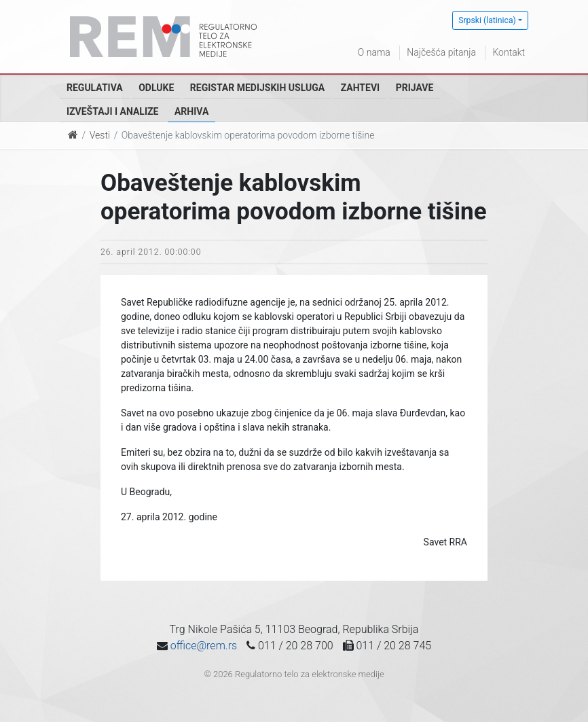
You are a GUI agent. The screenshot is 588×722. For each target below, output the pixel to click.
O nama (374, 52)
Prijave (415, 88)
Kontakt (509, 52)
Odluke (156, 88)
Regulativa (95, 88)
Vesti (100, 135)
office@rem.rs (204, 646)
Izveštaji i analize (112, 111)
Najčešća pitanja (441, 52)
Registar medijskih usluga (257, 88)
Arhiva (191, 111)
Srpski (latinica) (487, 20)
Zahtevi (360, 88)
